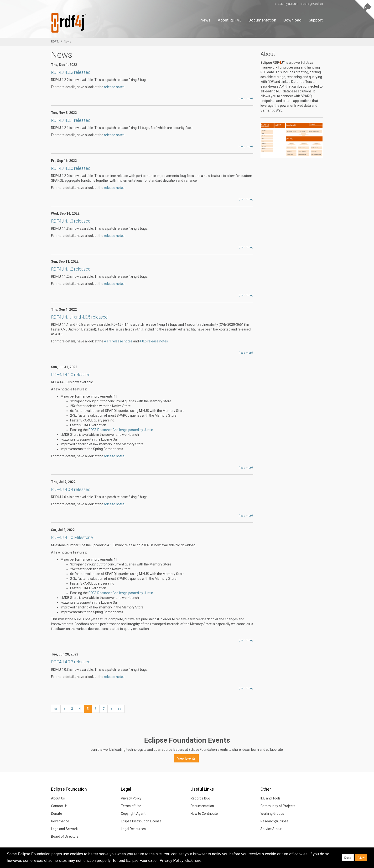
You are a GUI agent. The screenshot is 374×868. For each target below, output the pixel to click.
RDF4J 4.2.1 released (71, 120)
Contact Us (59, 806)
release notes (114, 87)
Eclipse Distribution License (141, 821)
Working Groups (272, 814)
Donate (57, 814)
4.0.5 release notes (154, 341)
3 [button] (72, 709)
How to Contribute (204, 814)
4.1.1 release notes (118, 341)
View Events (186, 758)
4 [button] (80, 709)
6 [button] (96, 709)
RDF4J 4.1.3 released (71, 221)
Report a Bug (200, 798)
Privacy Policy (131, 798)
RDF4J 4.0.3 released (71, 662)
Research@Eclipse (274, 821)
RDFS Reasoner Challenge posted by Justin (121, 430)
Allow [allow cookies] (361, 858)
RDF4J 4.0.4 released (71, 489)
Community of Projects (278, 806)
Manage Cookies (312, 4)
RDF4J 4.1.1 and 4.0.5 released (79, 317)
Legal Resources (133, 829)
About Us (58, 798)
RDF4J (55, 42)
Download (292, 20)
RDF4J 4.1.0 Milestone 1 (74, 537)
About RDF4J (230, 20)
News (206, 20)
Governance (60, 821)
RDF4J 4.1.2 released (71, 269)
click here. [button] (194, 860)
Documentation (262, 20)
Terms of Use (131, 806)
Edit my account (286, 4)
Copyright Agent (133, 814)
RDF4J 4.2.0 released (71, 168)
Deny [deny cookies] (348, 858)
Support (316, 20)
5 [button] (88, 709)
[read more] (246, 98)
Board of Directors (65, 836)
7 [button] (104, 709)
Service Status (271, 829)
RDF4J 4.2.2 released (71, 72)
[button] (56, 709)
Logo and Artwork (64, 829)
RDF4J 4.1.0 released (71, 375)
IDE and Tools (270, 798)
